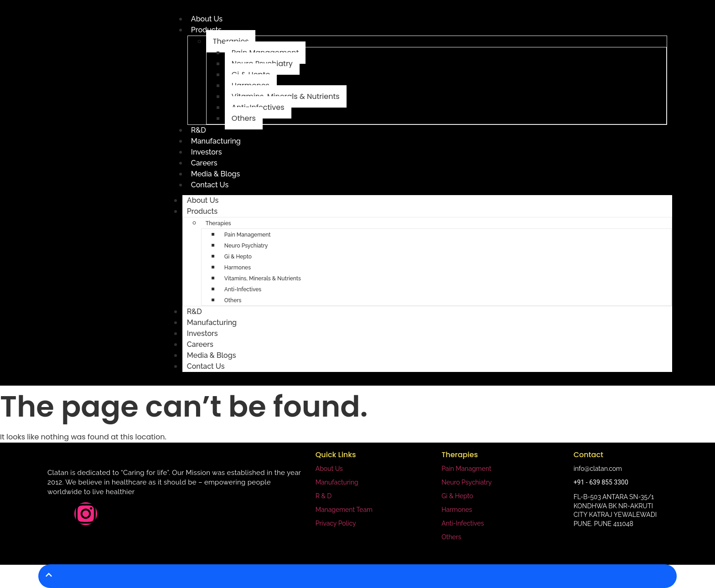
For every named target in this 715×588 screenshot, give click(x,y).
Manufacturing (216, 141)
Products (202, 211)
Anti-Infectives (243, 289)
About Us (207, 19)
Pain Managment (466, 469)
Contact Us (210, 185)
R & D (324, 496)
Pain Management (248, 235)
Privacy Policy (336, 523)
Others (244, 118)
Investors (207, 152)
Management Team (344, 510)
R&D (199, 130)
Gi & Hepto (238, 257)
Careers (204, 163)
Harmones (238, 268)
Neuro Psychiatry (246, 246)
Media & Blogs (216, 174)
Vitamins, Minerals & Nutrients (263, 279)
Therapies (218, 223)
